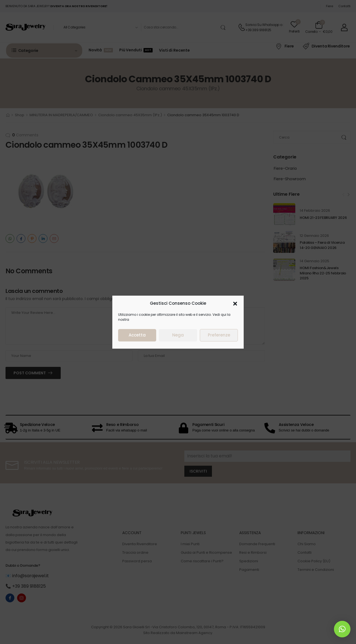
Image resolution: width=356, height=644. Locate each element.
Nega (244, 361)
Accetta (203, 361)
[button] (301, 329)
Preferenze (285, 361)
